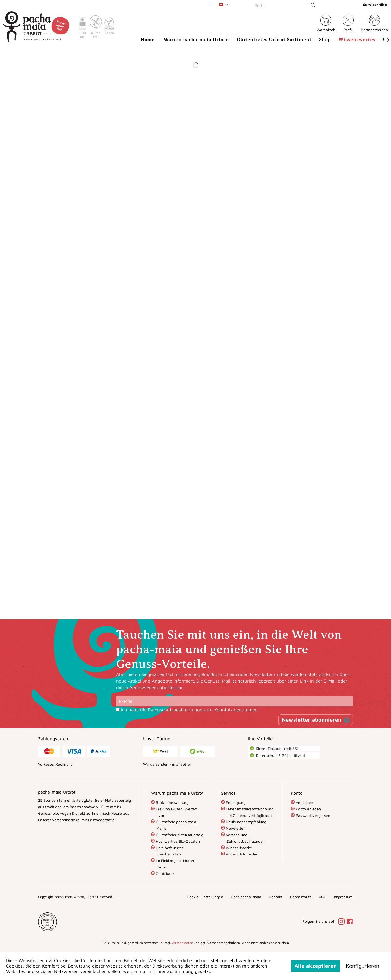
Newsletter (235, 828)
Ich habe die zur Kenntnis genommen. (190, 710)
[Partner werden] (374, 24)
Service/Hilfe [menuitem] (375, 4)
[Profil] (348, 24)
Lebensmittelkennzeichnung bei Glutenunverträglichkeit (249, 812)
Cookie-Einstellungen (205, 897)
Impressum (343, 897)
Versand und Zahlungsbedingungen (245, 838)
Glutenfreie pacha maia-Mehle (176, 825)
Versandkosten (182, 943)
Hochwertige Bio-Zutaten (177, 841)
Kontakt (276, 897)
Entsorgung (235, 802)
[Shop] (325, 40)
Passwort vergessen (312, 815)
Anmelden (304, 802)
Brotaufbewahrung (172, 802)
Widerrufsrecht (238, 848)
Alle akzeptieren (316, 966)
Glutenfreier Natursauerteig (179, 835)
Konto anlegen (308, 809)
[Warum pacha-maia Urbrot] (196, 40)
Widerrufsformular (241, 854)
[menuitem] (286, 4)
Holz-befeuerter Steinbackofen (169, 851)
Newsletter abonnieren (312, 720)
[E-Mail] (235, 701)
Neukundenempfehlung (246, 822)
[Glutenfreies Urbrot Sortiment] (274, 40)
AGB (323, 897)
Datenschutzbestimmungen (176, 710)
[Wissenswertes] (357, 40)
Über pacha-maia (246, 897)
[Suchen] (313, 5)
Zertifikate (164, 873)
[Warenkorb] (326, 24)
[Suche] (286, 5)
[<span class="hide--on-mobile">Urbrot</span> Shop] (309, 24)
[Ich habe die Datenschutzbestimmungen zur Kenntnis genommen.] (118, 710)
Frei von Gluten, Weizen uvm (176, 812)
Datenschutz (301, 897)
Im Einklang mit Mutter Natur (175, 864)
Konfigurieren (362, 966)
